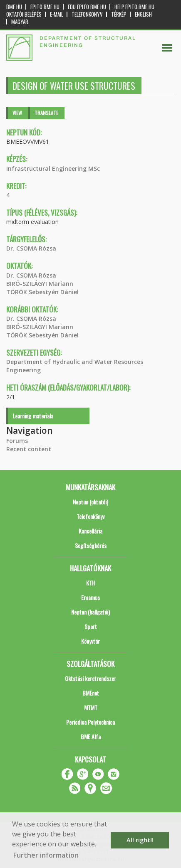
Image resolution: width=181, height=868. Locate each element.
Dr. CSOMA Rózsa (31, 248)
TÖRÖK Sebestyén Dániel (42, 292)
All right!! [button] (140, 840)
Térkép (119, 14)
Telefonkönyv (87, 14)
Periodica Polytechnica (90, 722)
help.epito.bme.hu (134, 7)
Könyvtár (90, 641)
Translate (46, 113)
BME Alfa (91, 736)
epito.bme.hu (45, 7)
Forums (17, 441)
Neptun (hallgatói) (90, 612)
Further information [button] (46, 855)
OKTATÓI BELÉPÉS (24, 14)
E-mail (57, 14)
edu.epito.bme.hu (87, 7)
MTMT (91, 707)
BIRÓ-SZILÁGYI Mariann (40, 284)
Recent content (29, 449)
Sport (91, 626)
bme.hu (14, 7)
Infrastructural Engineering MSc (53, 168)
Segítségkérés (91, 545)
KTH (91, 583)
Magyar (20, 22)
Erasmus (90, 597)
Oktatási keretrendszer (90, 678)
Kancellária (90, 531)
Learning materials (33, 416)
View (17, 113)
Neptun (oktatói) (90, 502)
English (143, 14)
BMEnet (91, 693)
